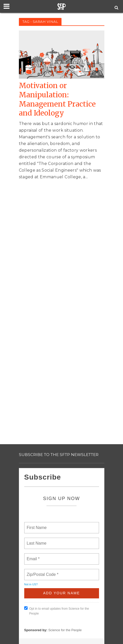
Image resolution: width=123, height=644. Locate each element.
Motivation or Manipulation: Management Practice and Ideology (57, 99)
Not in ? (31, 584)
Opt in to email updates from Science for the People (57, 611)
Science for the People (65, 630)
